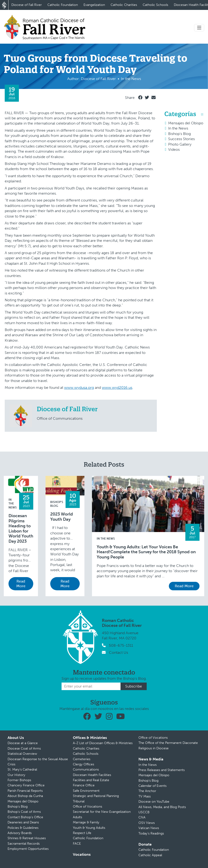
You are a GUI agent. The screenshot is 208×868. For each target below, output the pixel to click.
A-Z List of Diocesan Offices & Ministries (103, 743)
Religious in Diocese (154, 748)
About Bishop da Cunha (25, 796)
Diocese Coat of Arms (24, 748)
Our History (16, 775)
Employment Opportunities (28, 849)
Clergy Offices (83, 764)
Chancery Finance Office (26, 785)
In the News (178, 128)
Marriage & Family (86, 822)
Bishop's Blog (179, 134)
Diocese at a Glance (23, 743)
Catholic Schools (155, 5)
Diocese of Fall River (27, 5)
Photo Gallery (180, 144)
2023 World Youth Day (62, 517)
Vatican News (149, 828)
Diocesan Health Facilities (92, 775)
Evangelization (94, 5)
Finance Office (84, 785)
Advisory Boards (20, 833)
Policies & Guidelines (23, 828)
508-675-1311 (121, 645)
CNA (142, 817)
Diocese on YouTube (154, 802)
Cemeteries (82, 759)
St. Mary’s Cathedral (22, 769)
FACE (77, 844)
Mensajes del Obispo (186, 123)
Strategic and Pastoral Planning (96, 796)
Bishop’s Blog (18, 807)
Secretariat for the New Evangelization (102, 812)
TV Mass (145, 796)
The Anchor (147, 791)
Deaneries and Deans (23, 822)
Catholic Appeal (150, 855)
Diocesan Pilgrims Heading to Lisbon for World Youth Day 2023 (21, 529)
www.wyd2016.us (117, 388)
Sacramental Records (24, 844)
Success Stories (181, 139)
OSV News (147, 823)
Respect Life (82, 833)
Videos (174, 149)
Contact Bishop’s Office (25, 817)
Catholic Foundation (63, 5)
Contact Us (119, 652)
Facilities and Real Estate (91, 780)
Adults (77, 817)
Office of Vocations (87, 807)
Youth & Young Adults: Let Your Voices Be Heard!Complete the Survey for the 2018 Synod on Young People (146, 552)
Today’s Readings (151, 833)
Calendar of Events (152, 786)
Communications (86, 769)
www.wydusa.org (79, 388)
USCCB (144, 812)
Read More (21, 584)
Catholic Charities (124, 5)
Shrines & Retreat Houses (27, 838)
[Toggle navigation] (199, 28)
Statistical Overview (22, 754)
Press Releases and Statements (162, 770)
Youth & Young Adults (89, 828)
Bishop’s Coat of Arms (24, 812)
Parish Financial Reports (25, 791)
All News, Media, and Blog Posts (162, 807)
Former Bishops (19, 780)
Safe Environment (86, 791)
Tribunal (79, 801)
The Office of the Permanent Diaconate (168, 743)
